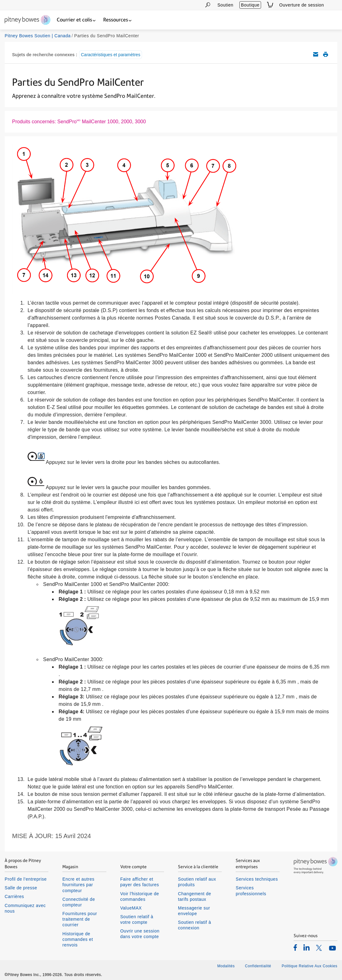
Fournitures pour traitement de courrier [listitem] (80, 919)
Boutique (250, 5)
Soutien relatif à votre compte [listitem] (137, 919)
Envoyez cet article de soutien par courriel (316, 54)
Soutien (225, 5)
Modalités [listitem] (226, 966)
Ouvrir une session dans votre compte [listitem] (140, 934)
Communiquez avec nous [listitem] (25, 908)
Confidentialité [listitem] (259, 966)
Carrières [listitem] (14, 896)
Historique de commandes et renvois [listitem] (78, 939)
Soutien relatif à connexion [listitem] (195, 925)
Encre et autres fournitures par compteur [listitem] (78, 885)
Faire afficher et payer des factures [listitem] (140, 882)
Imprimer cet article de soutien (326, 54)
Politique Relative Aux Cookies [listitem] (309, 966)
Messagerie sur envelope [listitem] (194, 911)
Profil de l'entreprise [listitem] (26, 879)
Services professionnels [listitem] (251, 891)
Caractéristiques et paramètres (111, 55)
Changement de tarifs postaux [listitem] (195, 896)
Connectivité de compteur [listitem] (79, 902)
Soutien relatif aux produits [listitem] (197, 882)
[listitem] (295, 947)
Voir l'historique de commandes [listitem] (140, 896)
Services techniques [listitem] (257, 879)
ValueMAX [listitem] (131, 908)
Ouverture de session (302, 5)
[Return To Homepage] (27, 20)
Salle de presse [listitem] (21, 888)
